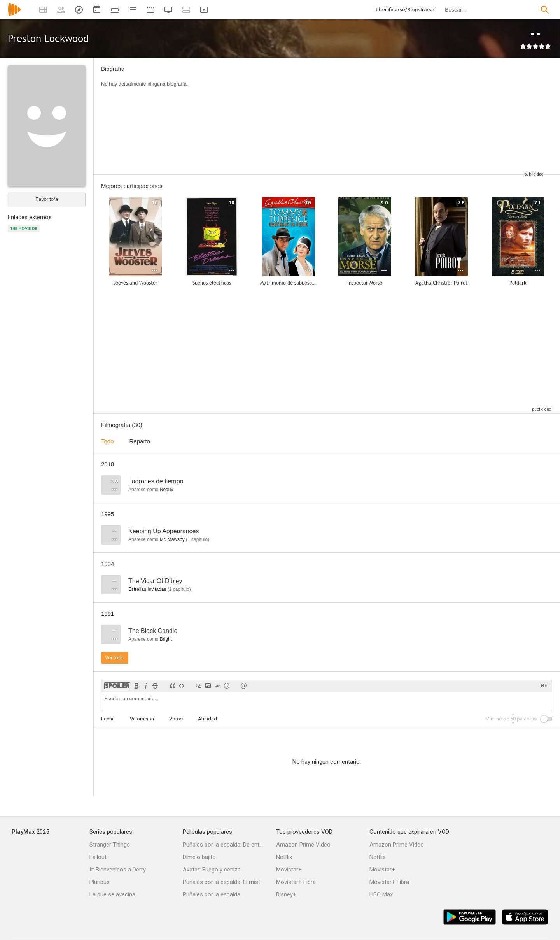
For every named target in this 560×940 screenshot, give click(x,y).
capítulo (198, 539)
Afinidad (207, 719)
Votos (176, 719)
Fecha (108, 719)
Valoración (142, 719)
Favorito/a (47, 199)
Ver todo (115, 658)
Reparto (140, 441)
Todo (108, 441)
